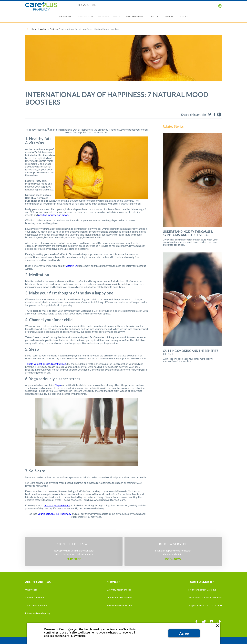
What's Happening (135, 16)
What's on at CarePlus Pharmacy (205, 597)
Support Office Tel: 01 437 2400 (205, 605)
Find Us (154, 16)
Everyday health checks (119, 590)
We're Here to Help (108, 16)
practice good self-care (57, 505)
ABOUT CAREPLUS (38, 582)
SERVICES (113, 582)
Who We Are (65, 16)
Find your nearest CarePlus (202, 590)
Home (34, 29)
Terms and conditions (36, 605)
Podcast (184, 16)
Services (169, 16)
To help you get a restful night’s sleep (46, 364)
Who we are (31, 590)
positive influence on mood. (53, 215)
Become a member (35, 597)
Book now (173, 559)
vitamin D (71, 266)
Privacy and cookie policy (38, 613)
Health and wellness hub (119, 605)
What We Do (84, 16)
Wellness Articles (49, 29)
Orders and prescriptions (120, 597)
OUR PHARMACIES (201, 582)
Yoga (58, 385)
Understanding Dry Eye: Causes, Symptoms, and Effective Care (188, 233)
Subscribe (74, 559)
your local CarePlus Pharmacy (54, 514)
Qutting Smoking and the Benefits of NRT (191, 353)
